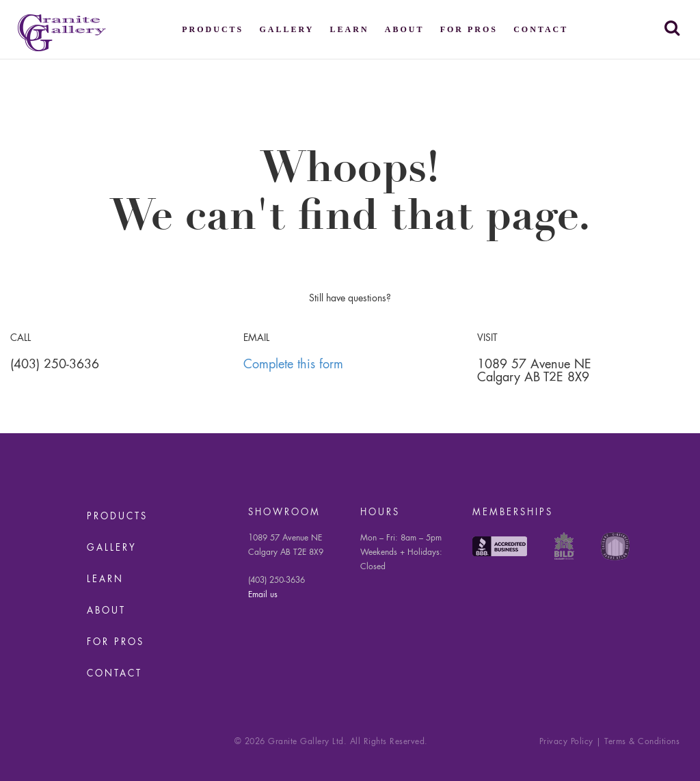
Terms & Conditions (642, 742)
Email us (263, 595)
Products (213, 29)
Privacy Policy (566, 742)
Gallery (286, 29)
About (405, 29)
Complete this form (293, 365)
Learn (350, 29)
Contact (541, 29)
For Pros (469, 29)
